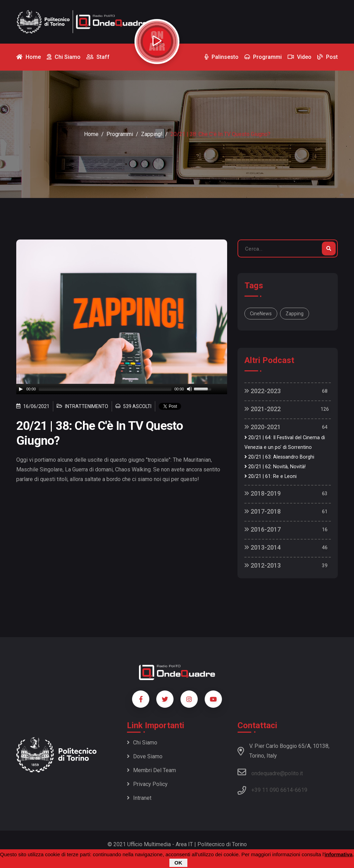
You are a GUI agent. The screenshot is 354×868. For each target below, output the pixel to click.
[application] (122, 389)
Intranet (139, 798)
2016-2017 (263, 529)
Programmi (120, 134)
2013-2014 (263, 547)
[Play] (21, 389)
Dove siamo (145, 756)
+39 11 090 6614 (272, 790)
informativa (339, 854)
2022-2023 (263, 391)
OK (179, 863)
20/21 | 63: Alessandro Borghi (279, 457)
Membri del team (151, 770)
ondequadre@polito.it (270, 772)
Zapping (295, 314)
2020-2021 (263, 427)
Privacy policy (147, 784)
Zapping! (152, 134)
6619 (301, 790)
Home (91, 134)
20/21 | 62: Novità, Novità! (275, 467)
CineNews (261, 314)
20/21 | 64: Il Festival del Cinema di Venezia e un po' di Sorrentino (285, 442)
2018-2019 (263, 493)
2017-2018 (263, 511)
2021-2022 (263, 409)
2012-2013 (263, 565)
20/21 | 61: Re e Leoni (271, 476)
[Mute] (189, 389)
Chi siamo (142, 743)
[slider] (105, 389)
